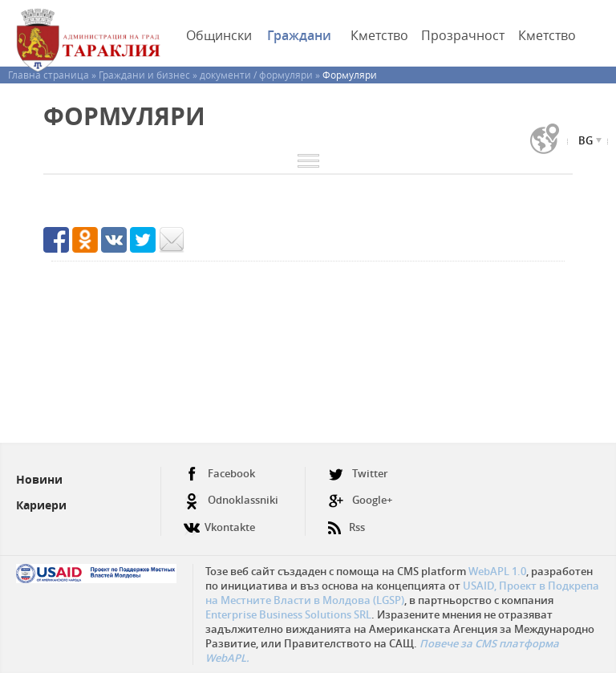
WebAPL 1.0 (497, 571)
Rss (346, 521)
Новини (39, 479)
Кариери (41, 505)
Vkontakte (219, 521)
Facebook (219, 474)
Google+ (360, 500)
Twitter (358, 474)
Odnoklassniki (231, 500)
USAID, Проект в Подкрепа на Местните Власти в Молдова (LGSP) (402, 593)
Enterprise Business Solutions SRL (288, 614)
